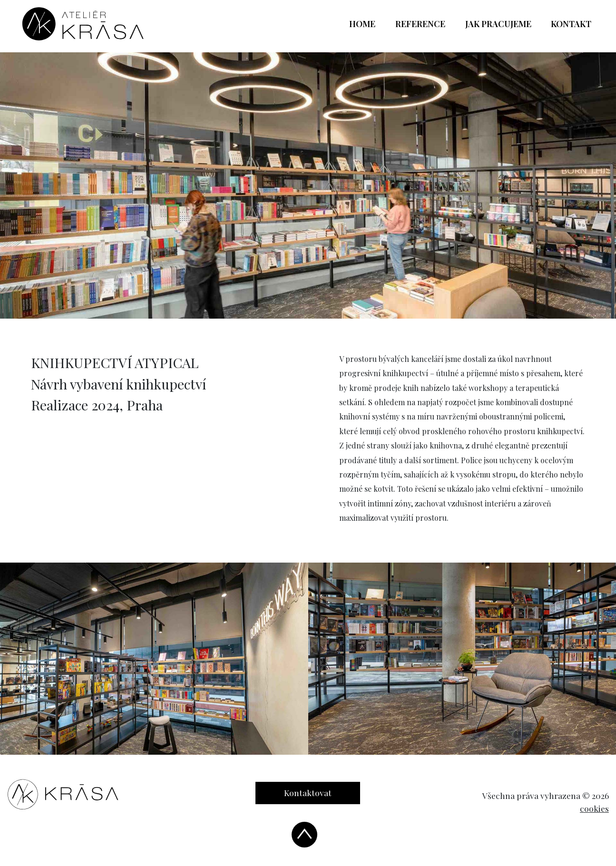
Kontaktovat (308, 793)
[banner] (83, 24)
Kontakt (571, 24)
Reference (420, 24)
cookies (594, 808)
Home (367, 23)
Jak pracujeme (498, 24)
